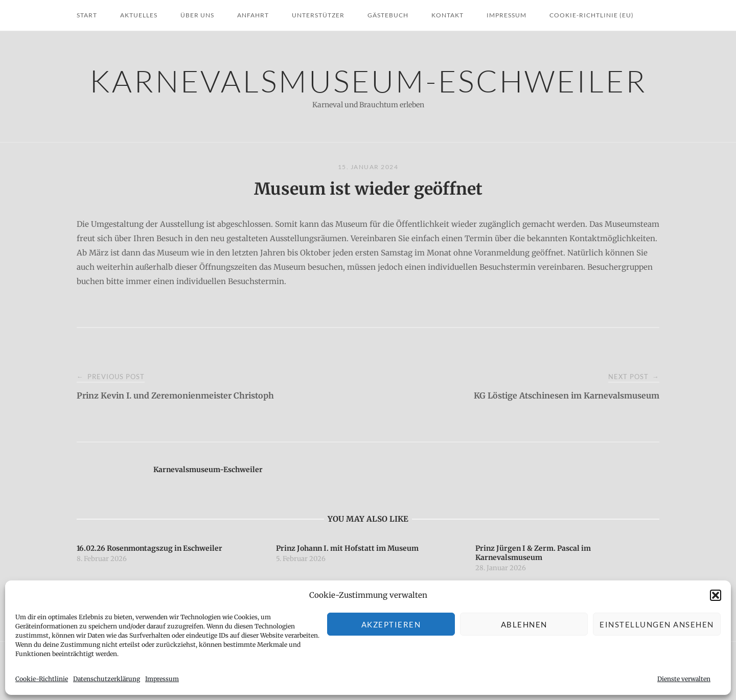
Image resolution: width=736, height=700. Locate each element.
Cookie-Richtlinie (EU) (592, 15)
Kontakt (447, 15)
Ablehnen (524, 624)
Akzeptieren (391, 624)
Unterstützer (318, 15)
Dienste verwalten (684, 679)
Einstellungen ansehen (657, 624)
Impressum (162, 679)
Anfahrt (253, 15)
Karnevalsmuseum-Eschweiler (368, 80)
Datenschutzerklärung (107, 679)
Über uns (197, 15)
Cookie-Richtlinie (42, 679)
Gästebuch (388, 15)
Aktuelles (139, 15)
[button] (716, 595)
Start (87, 15)
